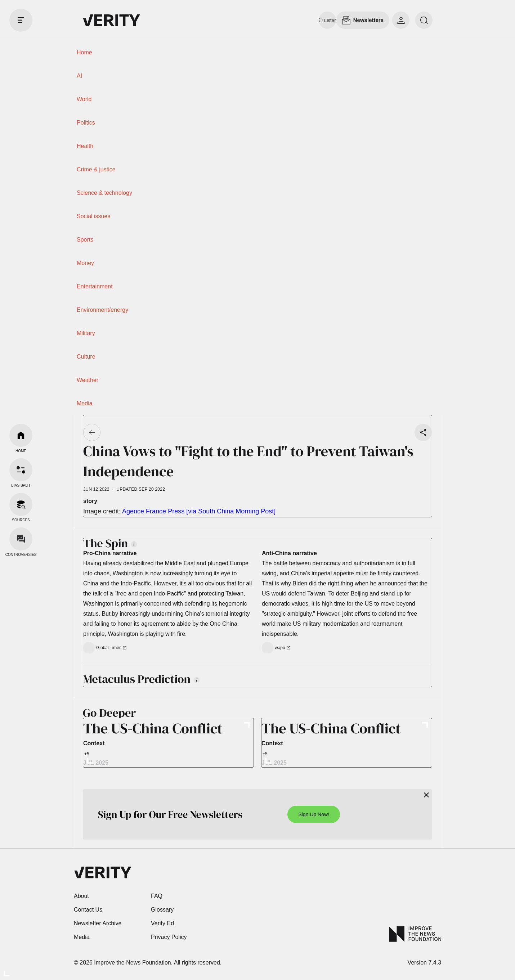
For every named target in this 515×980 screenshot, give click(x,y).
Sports (85, 240)
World (84, 99)
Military (86, 333)
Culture (86, 357)
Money (85, 263)
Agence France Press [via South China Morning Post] (199, 511)
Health (85, 146)
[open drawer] (21, 20)
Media (85, 403)
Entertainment (95, 286)
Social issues (93, 216)
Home (84, 52)
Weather (88, 380)
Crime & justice (96, 169)
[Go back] (92, 432)
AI (79, 76)
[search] (424, 20)
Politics (86, 123)
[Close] (426, 795)
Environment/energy (102, 310)
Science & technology (104, 193)
